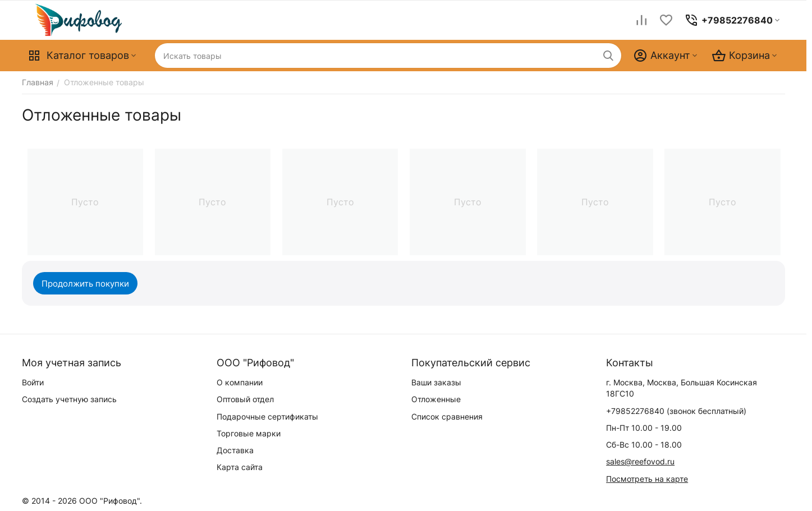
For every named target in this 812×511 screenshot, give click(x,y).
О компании (240, 382)
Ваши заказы (436, 382)
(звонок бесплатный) (676, 411)
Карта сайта (240, 467)
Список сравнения (447, 416)
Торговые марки (249, 433)
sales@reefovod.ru (640, 461)
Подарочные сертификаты (267, 416)
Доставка (235, 450)
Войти (33, 382)
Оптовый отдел (245, 399)
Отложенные (436, 399)
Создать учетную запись (69, 399)
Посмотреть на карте (647, 479)
